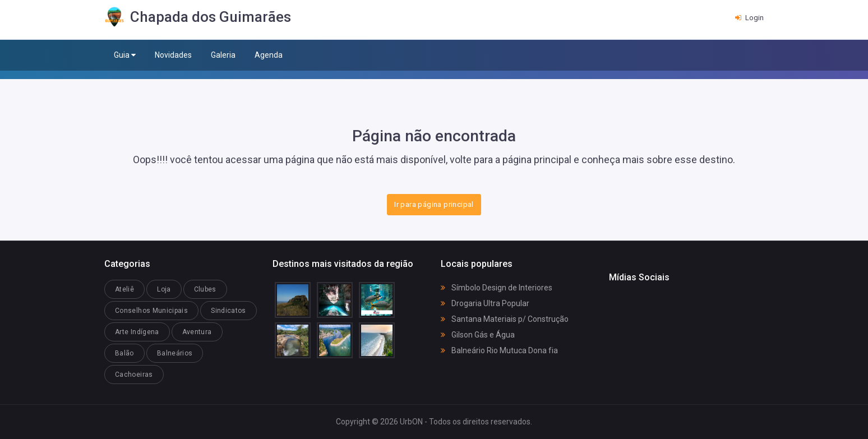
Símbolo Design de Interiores (497, 288)
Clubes (205, 289)
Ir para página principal (434, 204)
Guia (125, 55)
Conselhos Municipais (151, 311)
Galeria (223, 55)
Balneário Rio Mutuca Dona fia (499, 350)
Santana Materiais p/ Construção (505, 319)
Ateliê (124, 289)
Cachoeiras (134, 375)
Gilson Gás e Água (478, 335)
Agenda (269, 55)
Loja (164, 289)
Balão (124, 353)
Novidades (173, 55)
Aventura (197, 332)
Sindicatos (228, 311)
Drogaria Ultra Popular (485, 303)
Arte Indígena (137, 332)
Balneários (175, 353)
